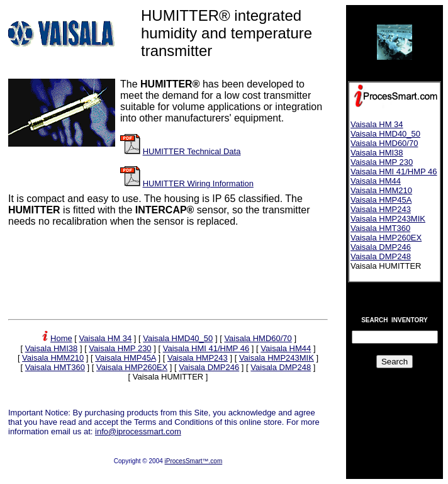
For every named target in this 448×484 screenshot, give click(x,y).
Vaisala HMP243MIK (277, 358)
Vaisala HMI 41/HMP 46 (206, 348)
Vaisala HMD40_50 (178, 338)
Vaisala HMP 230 (120, 348)
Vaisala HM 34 (106, 338)
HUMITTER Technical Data (192, 151)
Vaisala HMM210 (53, 358)
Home (61, 338)
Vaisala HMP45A (126, 358)
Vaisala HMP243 (198, 358)
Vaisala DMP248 (281, 367)
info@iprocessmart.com (138, 431)
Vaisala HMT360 (55, 367)
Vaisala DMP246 (209, 367)
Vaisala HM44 (286, 348)
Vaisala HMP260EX (132, 367)
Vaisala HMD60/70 (258, 338)
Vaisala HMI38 (52, 348)
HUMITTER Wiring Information (198, 183)
